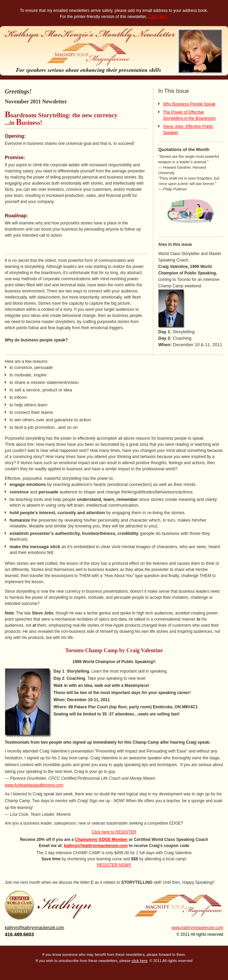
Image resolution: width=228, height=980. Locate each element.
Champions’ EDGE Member (102, 840)
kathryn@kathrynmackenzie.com (96, 846)
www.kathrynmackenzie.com (198, 928)
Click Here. (158, 17)
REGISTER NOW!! (114, 865)
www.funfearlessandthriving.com (34, 785)
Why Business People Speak (189, 104)
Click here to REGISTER (114, 832)
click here (140, 961)
